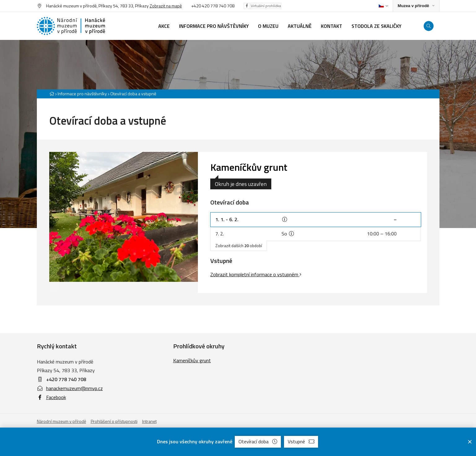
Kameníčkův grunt (249, 167)
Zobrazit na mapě (166, 6)
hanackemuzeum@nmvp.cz (70, 388)
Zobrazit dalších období (239, 246)
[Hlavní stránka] (52, 94)
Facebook (51, 397)
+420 (197, 6)
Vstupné (301, 441)
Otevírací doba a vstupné (133, 94)
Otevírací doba (258, 441)
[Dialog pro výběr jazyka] (383, 6)
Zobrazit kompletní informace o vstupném (256, 274)
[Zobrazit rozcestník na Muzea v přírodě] (416, 6)
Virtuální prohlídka (266, 6)
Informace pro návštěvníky (82, 94)
